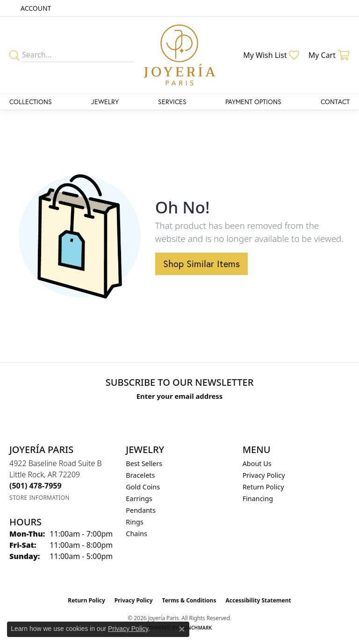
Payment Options (253, 102)
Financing (258, 499)
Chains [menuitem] (136, 534)
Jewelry (105, 102)
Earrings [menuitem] (139, 499)
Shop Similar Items (201, 264)
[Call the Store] (36, 486)
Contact (335, 102)
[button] (35, 8)
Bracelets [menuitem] (140, 475)
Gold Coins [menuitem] (143, 487)
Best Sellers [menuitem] (144, 464)
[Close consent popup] (182, 629)
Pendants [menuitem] (141, 510)
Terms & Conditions (189, 600)
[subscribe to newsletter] (269, 414)
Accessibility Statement (258, 600)
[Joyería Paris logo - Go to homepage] (179, 55)
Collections (31, 102)
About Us (257, 464)
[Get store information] (39, 498)
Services (172, 102)
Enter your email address (180, 396)
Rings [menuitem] (134, 522)
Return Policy (263, 487)
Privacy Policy (264, 475)
